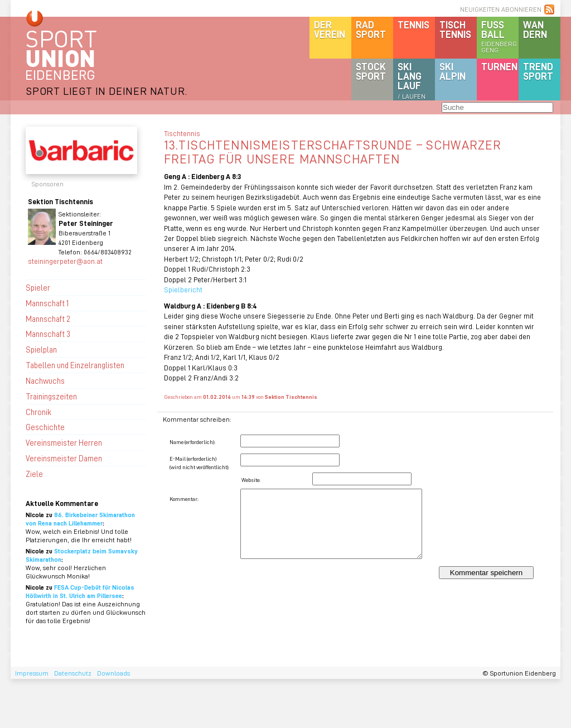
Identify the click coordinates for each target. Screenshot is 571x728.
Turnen (499, 66)
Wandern (535, 29)
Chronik (38, 412)
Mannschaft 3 (48, 334)
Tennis (413, 25)
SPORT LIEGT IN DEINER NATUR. (107, 91)
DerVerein (330, 29)
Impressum (32, 673)
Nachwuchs (45, 380)
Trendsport (538, 71)
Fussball (500, 36)
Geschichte (45, 427)
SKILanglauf (412, 80)
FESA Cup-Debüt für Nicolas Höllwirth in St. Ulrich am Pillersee (80, 591)
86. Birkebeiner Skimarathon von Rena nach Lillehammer (80, 519)
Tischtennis (455, 29)
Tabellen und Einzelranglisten (75, 365)
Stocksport (371, 71)
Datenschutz (73, 673)
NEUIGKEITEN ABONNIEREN (501, 9)
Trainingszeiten (51, 396)
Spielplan (41, 349)
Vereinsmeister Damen (64, 458)
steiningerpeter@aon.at (65, 261)
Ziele (34, 474)
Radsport (371, 29)
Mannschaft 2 (48, 319)
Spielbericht (183, 289)
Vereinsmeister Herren (64, 442)
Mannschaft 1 (47, 303)
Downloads (113, 673)
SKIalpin (453, 71)
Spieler (38, 287)
